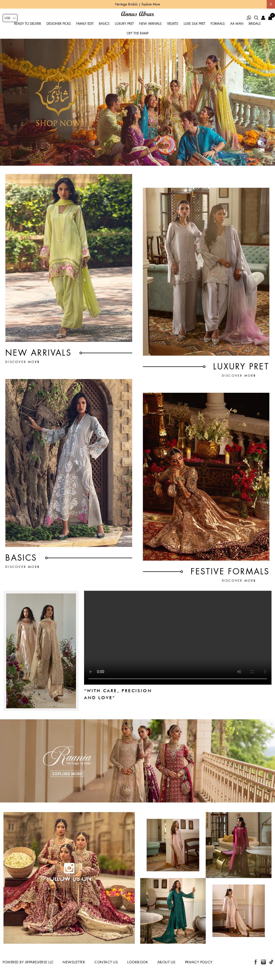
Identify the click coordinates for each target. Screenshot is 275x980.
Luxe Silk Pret (194, 31)
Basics (104, 31)
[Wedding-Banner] (137, 811)
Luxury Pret (124, 31)
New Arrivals (150, 31)
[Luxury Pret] (206, 280)
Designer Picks (59, 31)
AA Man (237, 31)
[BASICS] (69, 472)
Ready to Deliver (28, 31)
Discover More (26, 370)
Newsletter (74, 972)
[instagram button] (263, 972)
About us (167, 972)
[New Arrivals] (69, 266)
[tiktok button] (271, 972)
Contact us (106, 972)
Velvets (173, 31)
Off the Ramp (138, 41)
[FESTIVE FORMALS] (206, 486)
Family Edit (85, 31)
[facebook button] (256, 972)
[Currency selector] (10, 18)
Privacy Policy (199, 972)
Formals (218, 31)
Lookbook (138, 972)
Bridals (255, 31)
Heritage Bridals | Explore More (137, 4)
